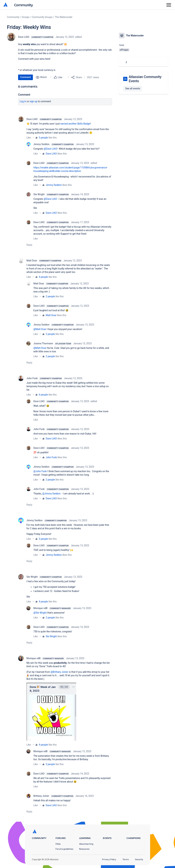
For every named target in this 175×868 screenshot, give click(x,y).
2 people (50, 296)
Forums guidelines (64, 849)
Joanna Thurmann (43, 343)
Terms (126, 859)
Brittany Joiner (41, 796)
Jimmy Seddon (41, 144)
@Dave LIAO (50, 149)
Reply (29, 245)
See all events (133, 88)
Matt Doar (32, 261)
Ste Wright (39, 194)
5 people (43, 138)
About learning (86, 844)
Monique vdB (40, 608)
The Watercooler (64, 17)
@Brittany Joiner (59, 672)
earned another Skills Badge (75, 124)
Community (24, 5)
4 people (43, 277)
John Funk (32, 378)
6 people (43, 395)
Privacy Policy (109, 859)
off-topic (124, 50)
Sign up (33, 101)
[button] (51, 712)
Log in (23, 101)
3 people (43, 539)
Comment (25, 77)
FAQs (58, 844)
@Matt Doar (40, 329)
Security (139, 859)
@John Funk (40, 471)
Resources (84, 849)
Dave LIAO (24, 37)
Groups (26, 17)
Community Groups (42, 17)
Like (29, 138)
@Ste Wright (40, 613)
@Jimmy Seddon (51, 494)
